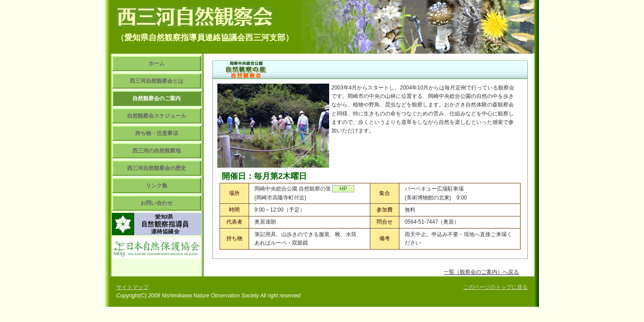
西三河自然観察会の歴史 (157, 168)
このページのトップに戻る (496, 287)
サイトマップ (132, 287)
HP (343, 189)
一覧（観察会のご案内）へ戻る (481, 272)
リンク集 (157, 186)
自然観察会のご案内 (157, 98)
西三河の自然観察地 (157, 151)
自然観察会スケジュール (157, 116)
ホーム (157, 64)
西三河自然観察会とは (157, 81)
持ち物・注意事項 (157, 133)
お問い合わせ (157, 203)
